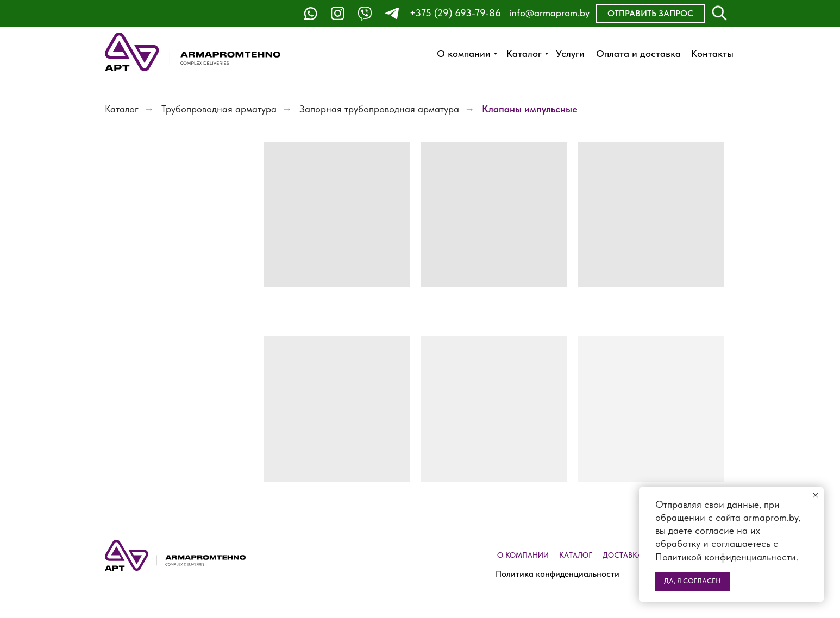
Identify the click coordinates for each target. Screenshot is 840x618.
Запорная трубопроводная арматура (379, 109)
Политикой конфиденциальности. (727, 557)
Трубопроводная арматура (219, 109)
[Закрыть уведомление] (816, 495)
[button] (650, 14)
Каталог (122, 109)
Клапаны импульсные (530, 109)
